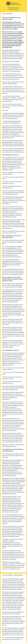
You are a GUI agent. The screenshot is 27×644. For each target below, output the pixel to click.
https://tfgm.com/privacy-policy (16, 635)
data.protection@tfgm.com (15, 639)
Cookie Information (13, 10)
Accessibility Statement (13, 8)
